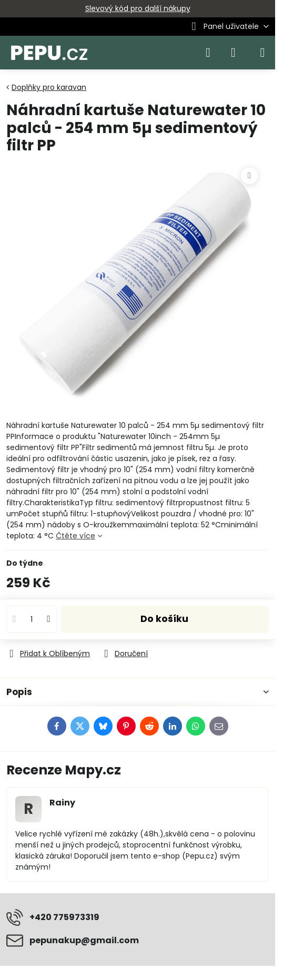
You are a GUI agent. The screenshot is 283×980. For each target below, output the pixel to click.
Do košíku (164, 619)
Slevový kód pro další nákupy (138, 8)
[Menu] (262, 53)
